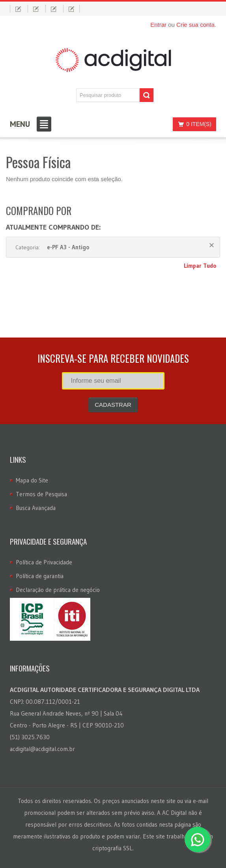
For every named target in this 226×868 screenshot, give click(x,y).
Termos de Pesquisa (41, 494)
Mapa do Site (32, 480)
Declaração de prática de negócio (58, 590)
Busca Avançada (36, 508)
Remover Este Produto (212, 245)
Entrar (158, 25)
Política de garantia (40, 576)
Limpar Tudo (200, 266)
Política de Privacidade (44, 562)
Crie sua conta (195, 25)
